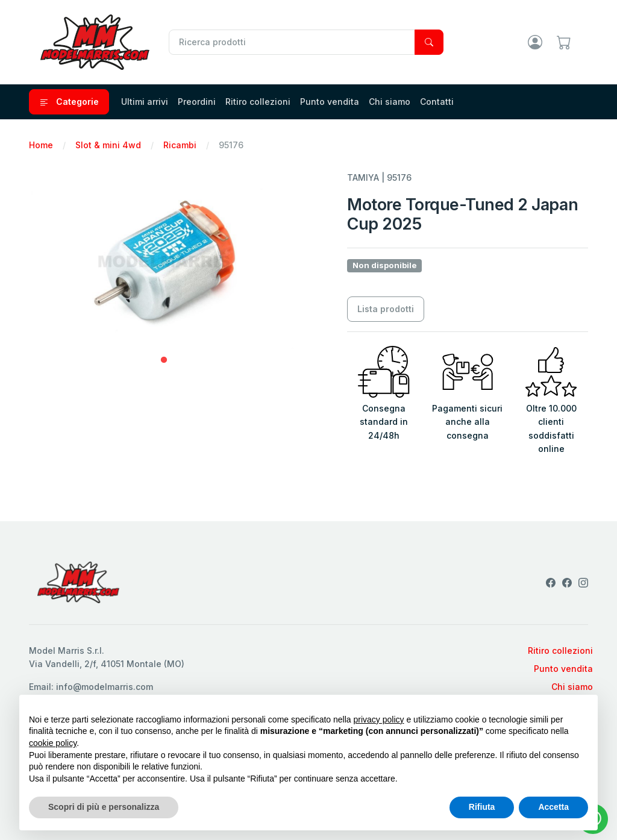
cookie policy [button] (53, 743)
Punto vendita (330, 102)
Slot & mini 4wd (108, 145)
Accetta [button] (553, 807)
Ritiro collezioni (258, 102)
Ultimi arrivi (145, 102)
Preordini (197, 102)
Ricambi (180, 145)
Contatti (437, 102)
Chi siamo (390, 102)
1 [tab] (164, 360)
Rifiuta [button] (482, 807)
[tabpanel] (164, 261)
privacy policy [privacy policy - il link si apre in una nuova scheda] (379, 719)
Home (41, 145)
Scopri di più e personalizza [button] (104, 807)
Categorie (69, 102)
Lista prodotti (386, 309)
